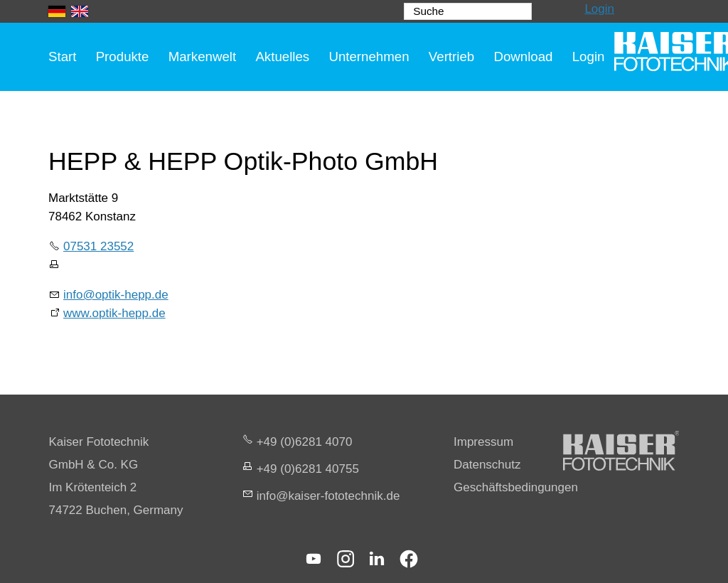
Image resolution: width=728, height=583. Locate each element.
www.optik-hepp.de (114, 313)
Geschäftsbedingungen (516, 487)
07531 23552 (98, 246)
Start (62, 57)
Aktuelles (282, 57)
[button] (314, 559)
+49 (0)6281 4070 (305, 442)
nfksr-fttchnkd (328, 496)
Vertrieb (451, 57)
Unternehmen (369, 57)
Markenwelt (203, 57)
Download (523, 57)
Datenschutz (487, 465)
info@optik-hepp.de (116, 295)
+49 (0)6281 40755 (308, 469)
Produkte (123, 57)
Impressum (483, 442)
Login (599, 9)
